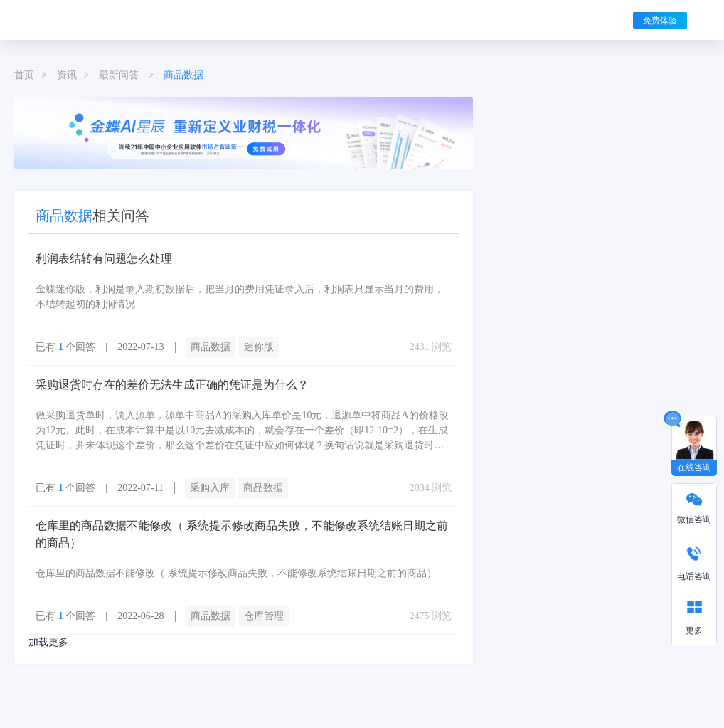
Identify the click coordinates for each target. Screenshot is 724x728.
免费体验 (660, 21)
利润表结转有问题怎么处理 (104, 259)
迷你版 (259, 347)
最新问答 (119, 75)
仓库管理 (264, 616)
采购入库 (210, 488)
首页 (24, 75)
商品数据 (211, 347)
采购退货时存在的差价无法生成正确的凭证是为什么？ (172, 385)
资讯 (67, 75)
